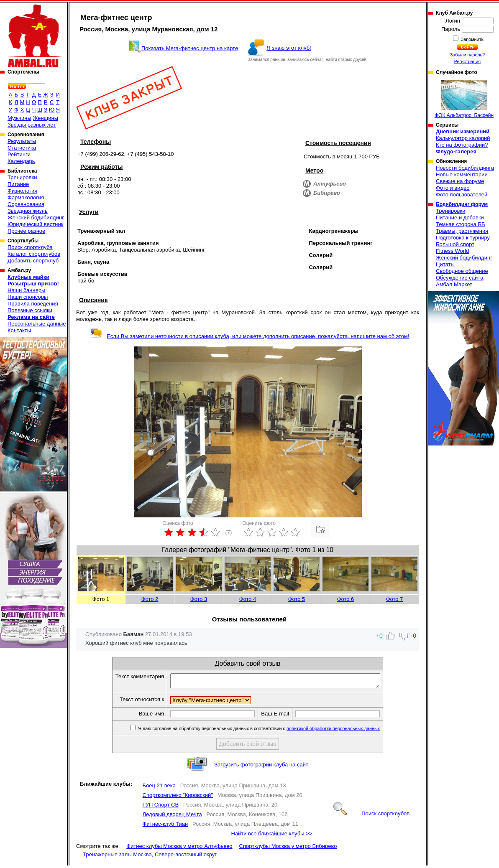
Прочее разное (26, 231)
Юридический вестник (35, 224)
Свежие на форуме (460, 181)
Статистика (22, 148)
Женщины (45, 118)
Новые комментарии (462, 174)
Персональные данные (37, 324)
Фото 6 (346, 599)
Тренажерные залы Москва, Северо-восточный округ (150, 857)
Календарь (21, 161)
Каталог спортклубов (34, 254)
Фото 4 (248, 599)
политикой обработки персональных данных (346, 731)
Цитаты (445, 264)
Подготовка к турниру (463, 238)
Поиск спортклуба (30, 247)
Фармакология (26, 197)
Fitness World (452, 251)
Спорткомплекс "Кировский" (178, 798)
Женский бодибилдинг (36, 218)
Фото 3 (199, 599)
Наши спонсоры (28, 297)
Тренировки (22, 177)
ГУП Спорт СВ (161, 807)
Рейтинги (19, 154)
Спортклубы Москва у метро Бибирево (288, 849)
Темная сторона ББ (461, 224)
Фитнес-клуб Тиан (165, 826)
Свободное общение (462, 271)
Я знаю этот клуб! (289, 48)
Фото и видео (453, 188)
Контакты (19, 330)
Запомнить (472, 39)
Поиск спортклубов (371, 816)
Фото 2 (150, 599)
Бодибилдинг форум (462, 204)
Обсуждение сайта (459, 278)
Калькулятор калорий (463, 138)
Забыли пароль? (468, 55)
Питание (18, 184)
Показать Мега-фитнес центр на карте (190, 48)
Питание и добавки (460, 218)
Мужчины (19, 118)
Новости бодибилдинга (465, 168)
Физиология (22, 191)
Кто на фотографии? (462, 145)
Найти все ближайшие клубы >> (271, 836)
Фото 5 (297, 599)
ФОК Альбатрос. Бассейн (464, 99)
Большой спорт (455, 244)
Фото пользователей (462, 195)
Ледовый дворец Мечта (172, 817)
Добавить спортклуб (33, 261)
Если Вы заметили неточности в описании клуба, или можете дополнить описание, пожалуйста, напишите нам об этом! (249, 336)
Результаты (22, 141)
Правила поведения (33, 304)
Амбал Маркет (454, 284)
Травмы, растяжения (462, 231)
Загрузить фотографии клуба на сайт (261, 767)
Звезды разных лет (32, 125)
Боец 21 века (159, 788)
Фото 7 (395, 599)
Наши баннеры (26, 290)
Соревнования (26, 204)
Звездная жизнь (28, 211)
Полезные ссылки (30, 310)
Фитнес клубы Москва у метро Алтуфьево (179, 849)
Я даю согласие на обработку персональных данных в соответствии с (271, 731)
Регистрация (467, 61)
